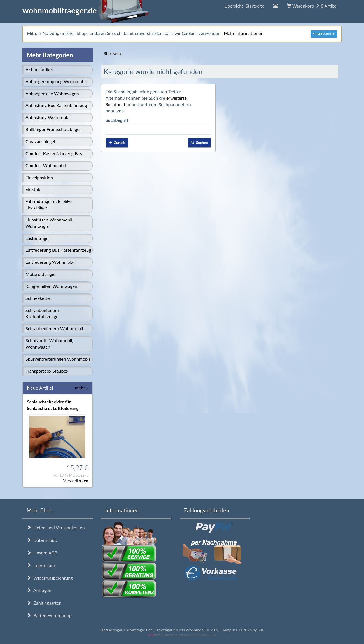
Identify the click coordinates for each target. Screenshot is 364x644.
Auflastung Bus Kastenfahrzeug (56, 105)
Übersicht (244, 6)
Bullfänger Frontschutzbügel (53, 129)
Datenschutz (42, 540)
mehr (82, 388)
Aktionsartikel (39, 69)
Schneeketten (39, 298)
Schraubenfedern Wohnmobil (54, 328)
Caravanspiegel (40, 141)
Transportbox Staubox (47, 371)
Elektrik (33, 189)
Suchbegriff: (118, 120)
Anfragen (39, 590)
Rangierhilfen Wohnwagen (51, 286)
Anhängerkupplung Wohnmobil (56, 81)
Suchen (199, 143)
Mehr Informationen (243, 33)
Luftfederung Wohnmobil (50, 262)
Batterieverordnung (49, 615)
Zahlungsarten (44, 603)
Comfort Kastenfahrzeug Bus (54, 153)
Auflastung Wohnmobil (48, 117)
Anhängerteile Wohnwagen (52, 93)
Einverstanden (324, 34)
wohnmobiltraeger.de (86, 10)
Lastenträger (38, 238)
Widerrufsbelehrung (50, 578)
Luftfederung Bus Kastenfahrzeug (58, 250)
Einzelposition (39, 177)
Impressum (41, 565)
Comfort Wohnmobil (46, 165)
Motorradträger (41, 274)
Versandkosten (76, 481)
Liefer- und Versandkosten (56, 527)
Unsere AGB (42, 553)
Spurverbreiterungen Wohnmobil (58, 359)
